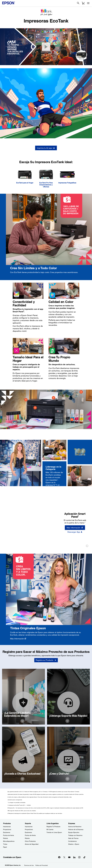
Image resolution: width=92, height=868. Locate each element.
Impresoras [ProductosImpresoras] (7, 827)
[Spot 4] (72, 420)
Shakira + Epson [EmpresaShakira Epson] (74, 844)
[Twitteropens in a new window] (64, 857)
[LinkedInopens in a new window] (74, 857)
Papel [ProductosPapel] (5, 847)
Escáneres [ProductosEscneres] (7, 832)
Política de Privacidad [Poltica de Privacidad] (42, 865)
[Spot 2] (35, 408)
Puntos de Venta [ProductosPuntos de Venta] (9, 835)
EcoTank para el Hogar (25, 183)
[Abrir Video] (46, 47)
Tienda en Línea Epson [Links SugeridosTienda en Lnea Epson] (54, 832)
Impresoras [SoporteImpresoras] (29, 827)
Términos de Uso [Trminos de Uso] (29, 865)
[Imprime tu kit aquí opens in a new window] (46, 148)
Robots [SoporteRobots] (27, 838)
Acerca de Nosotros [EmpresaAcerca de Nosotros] (75, 827)
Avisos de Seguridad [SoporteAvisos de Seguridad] (32, 844)
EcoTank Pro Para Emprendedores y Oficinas (46, 185)
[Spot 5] (81, 392)
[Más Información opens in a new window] (75, 528)
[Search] (78, 3)
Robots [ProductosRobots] (5, 838)
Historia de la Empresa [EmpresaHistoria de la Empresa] (76, 829)
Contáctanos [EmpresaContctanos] (72, 841)
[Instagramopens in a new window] (79, 857)
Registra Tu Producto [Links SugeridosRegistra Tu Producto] (53, 827)
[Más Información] (18, 639)
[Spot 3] (54, 398)
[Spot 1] (26, 400)
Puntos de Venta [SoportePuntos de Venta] (30, 835)
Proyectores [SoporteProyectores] (29, 829)
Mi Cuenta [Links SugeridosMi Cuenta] (50, 829)
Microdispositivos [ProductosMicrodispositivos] (9, 841)
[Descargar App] (75, 532)
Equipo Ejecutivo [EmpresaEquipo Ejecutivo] (74, 832)
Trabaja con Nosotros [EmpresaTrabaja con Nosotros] (75, 835)
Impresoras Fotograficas (67, 183)
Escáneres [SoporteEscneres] (28, 832)
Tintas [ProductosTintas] (5, 844)
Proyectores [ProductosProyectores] (7, 829)
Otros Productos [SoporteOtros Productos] (30, 841)
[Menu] (88, 3)
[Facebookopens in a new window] (59, 857)
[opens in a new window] (84, 857)
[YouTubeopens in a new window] (69, 857)
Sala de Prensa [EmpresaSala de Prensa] (73, 838)
